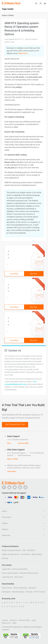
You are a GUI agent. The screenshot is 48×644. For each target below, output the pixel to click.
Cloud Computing (20, 588)
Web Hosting (37, 554)
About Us (13, 620)
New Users (19, 577)
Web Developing (18, 592)
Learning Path (8, 577)
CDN (24, 550)
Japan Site (6, 569)
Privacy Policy (24, 620)
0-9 (23, 607)
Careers (5, 620)
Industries (32, 588)
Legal (34, 620)
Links (14, 623)
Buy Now (34, 274)
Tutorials (29, 592)
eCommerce (26, 554)
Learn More (14, 274)
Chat (9, 443)
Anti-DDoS (31, 550)
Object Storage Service (11, 554)
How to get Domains (10, 573)
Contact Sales (23, 443)
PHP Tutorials (39, 592)
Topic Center (7, 588)
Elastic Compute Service (11, 550)
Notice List (6, 623)
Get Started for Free (15, 424)
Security (5, 558)
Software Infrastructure (29, 573)
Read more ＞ (24, 53)
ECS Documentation (20, 569)
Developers (6, 592)
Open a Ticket (12, 459)
